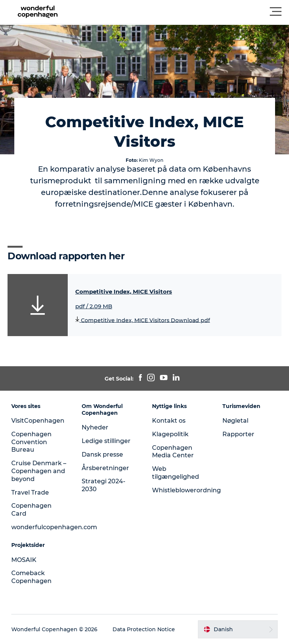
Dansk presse (102, 454)
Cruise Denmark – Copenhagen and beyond (39, 471)
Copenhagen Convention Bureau (31, 442)
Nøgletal (235, 421)
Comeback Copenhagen (31, 577)
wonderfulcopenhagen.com (54, 527)
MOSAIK (24, 560)
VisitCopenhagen (38, 421)
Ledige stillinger (106, 441)
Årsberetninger (105, 468)
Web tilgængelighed (176, 473)
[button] (178, 12)
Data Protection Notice (144, 629)
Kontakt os (169, 421)
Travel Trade (30, 493)
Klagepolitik (170, 434)
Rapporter (238, 434)
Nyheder (95, 427)
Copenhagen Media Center (173, 452)
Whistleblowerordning (186, 490)
